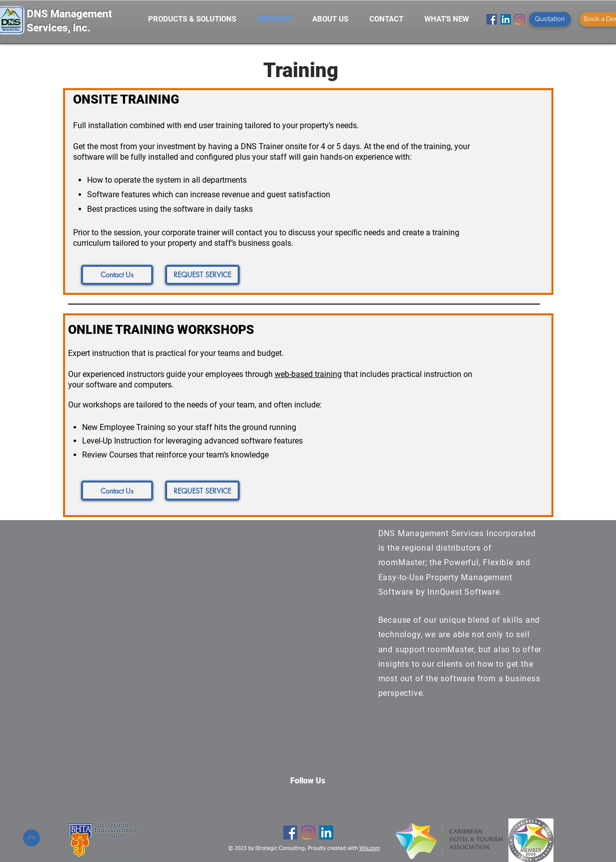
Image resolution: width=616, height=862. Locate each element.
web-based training (308, 374)
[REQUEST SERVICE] (202, 275)
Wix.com (370, 848)
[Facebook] (492, 19)
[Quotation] (550, 19)
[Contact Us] (117, 275)
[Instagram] (520, 19)
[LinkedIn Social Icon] (506, 19)
